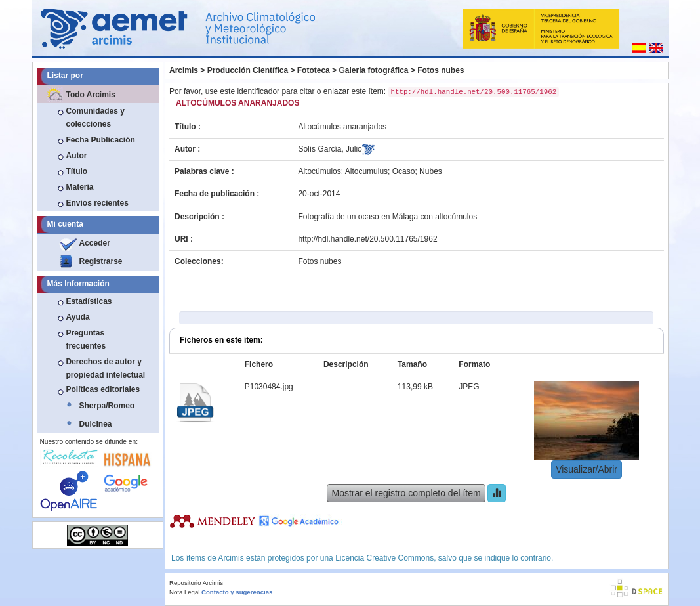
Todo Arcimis (91, 95)
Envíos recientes (97, 203)
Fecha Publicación (101, 140)
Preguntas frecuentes (86, 339)
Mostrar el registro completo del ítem (406, 493)
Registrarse (101, 261)
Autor (77, 156)
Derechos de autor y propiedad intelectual (106, 368)
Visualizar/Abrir (587, 469)
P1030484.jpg (269, 387)
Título (77, 171)
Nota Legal (184, 592)
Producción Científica (248, 70)
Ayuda (78, 317)
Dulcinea (96, 424)
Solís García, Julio (330, 149)
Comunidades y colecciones (95, 118)
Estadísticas (89, 301)
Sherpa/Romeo (107, 406)
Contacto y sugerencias (237, 592)
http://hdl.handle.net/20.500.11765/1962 (367, 239)
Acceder (95, 243)
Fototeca (314, 70)
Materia (80, 187)
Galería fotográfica (373, 70)
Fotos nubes (441, 70)
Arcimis (184, 70)
